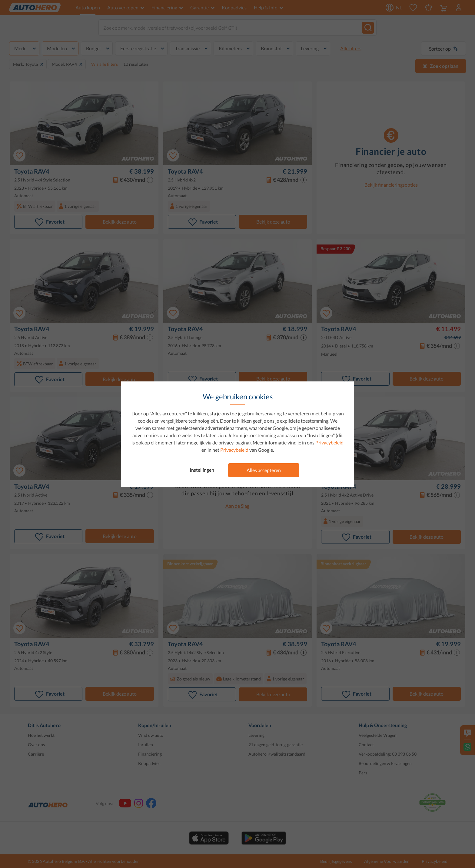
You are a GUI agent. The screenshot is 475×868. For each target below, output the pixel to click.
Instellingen (202, 470)
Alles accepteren (264, 470)
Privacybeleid (329, 442)
